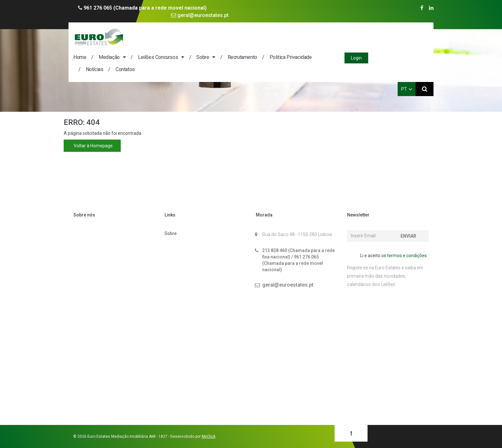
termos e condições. (407, 256)
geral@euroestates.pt (200, 15)
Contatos (186, 49)
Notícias (155, 49)
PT (407, 69)
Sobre (263, 37)
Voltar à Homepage (92, 146)
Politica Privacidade (352, 37)
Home (141, 37)
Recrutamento (303, 37)
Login (417, 37)
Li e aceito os (391, 256)
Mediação (170, 37)
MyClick (209, 436)
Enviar (408, 236)
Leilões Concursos (219, 37)
